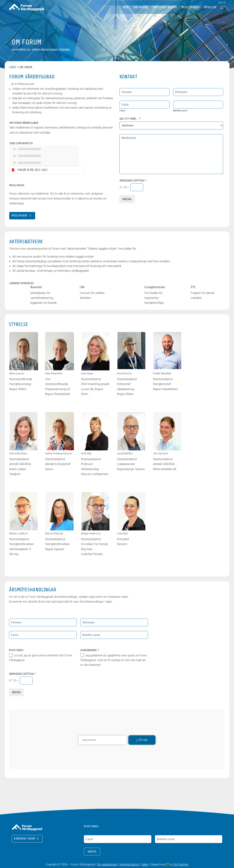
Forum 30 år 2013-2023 (32, 170)
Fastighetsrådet (155, 287)
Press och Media (165, 12)
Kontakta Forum (24, 839)
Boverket (36, 287)
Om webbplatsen (107, 864)
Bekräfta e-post (180, 111)
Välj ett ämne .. (130, 119)
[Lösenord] (102, 740)
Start (13, 67)
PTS (193, 287)
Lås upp (142, 740)
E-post (122, 111)
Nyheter (210, 12)
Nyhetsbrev (16, 650)
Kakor (145, 864)
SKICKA (127, 199)
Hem (126, 12)
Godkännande (90, 650)
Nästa (92, 852)
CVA (82, 287)
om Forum (141, 12)
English (222, 3)
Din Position (181, 864)
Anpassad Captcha (133, 181)
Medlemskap (190, 12)
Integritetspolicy (129, 864)
